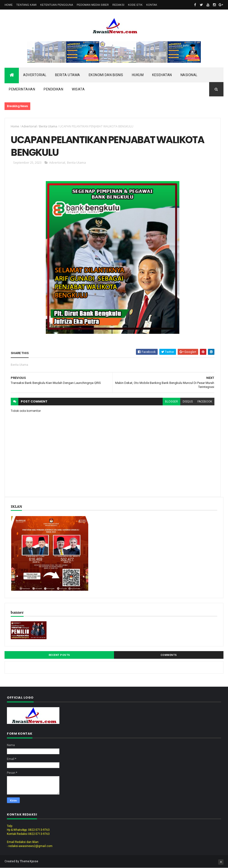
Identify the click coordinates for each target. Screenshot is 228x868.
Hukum (138, 75)
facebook (205, 402)
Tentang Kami (26, 5)
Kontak (152, 5)
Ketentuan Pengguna (57, 5)
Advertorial (35, 75)
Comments (169, 655)
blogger (171, 402)
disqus (188, 402)
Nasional (189, 75)
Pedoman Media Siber (93, 5)
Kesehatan (162, 75)
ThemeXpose (29, 861)
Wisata (78, 89)
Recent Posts (59, 655)
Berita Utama (68, 75)
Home (9, 5)
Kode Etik (135, 5)
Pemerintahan (22, 89)
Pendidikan (53, 89)
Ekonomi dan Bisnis (106, 75)
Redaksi (118, 5)
